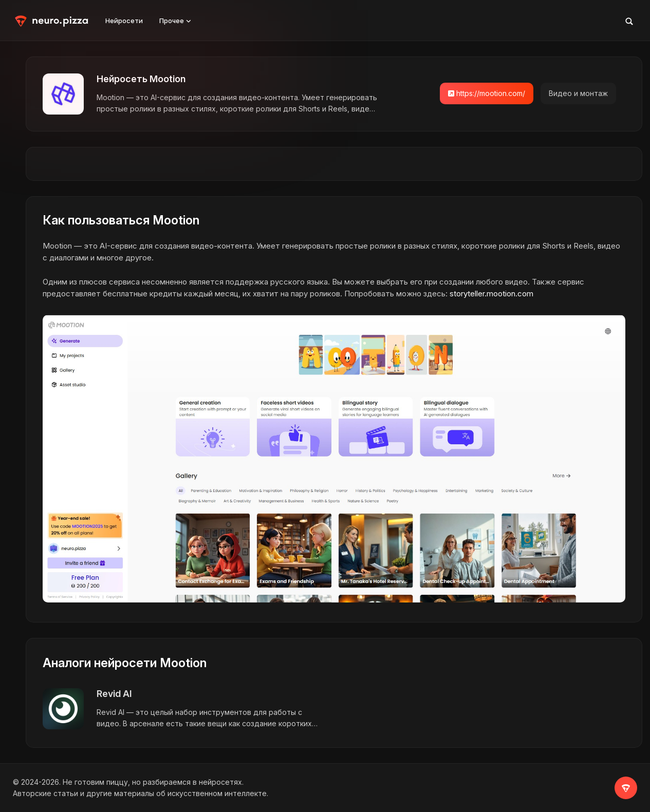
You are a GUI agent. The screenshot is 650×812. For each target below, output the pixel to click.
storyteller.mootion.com (491, 294)
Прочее (175, 21)
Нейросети (124, 21)
